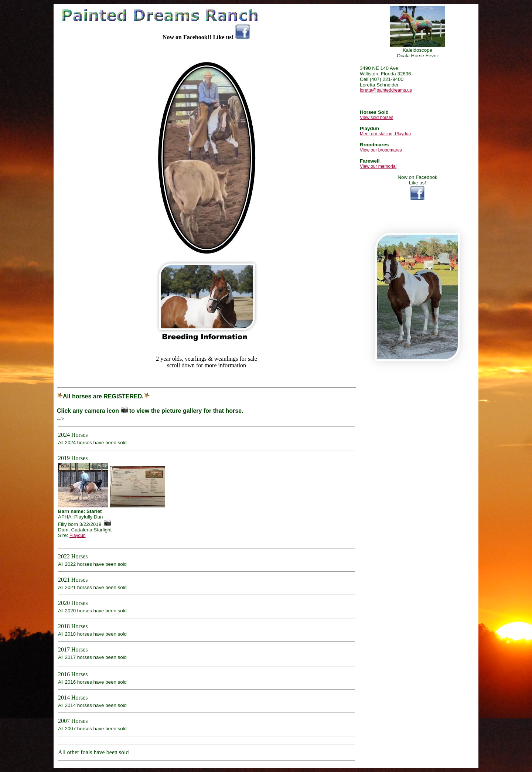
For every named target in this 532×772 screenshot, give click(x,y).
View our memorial (378, 166)
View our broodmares (381, 150)
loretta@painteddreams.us (386, 90)
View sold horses (377, 118)
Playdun (77, 535)
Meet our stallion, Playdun (385, 134)
